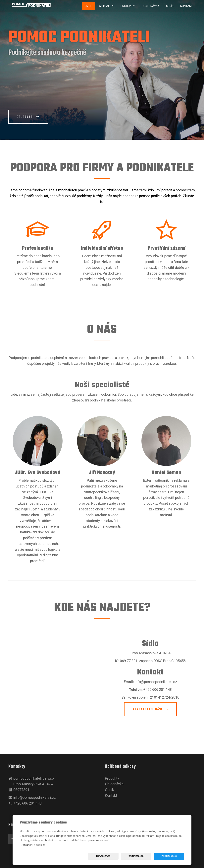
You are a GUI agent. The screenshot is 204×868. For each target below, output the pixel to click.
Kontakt (186, 6)
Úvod (89, 6)
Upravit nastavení (103, 856)
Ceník (170, 6)
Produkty (128, 6)
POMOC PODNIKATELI (79, 38)
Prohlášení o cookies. (33, 845)
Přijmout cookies (169, 856)
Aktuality (106, 6)
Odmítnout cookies (136, 856)
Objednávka (151, 6)
